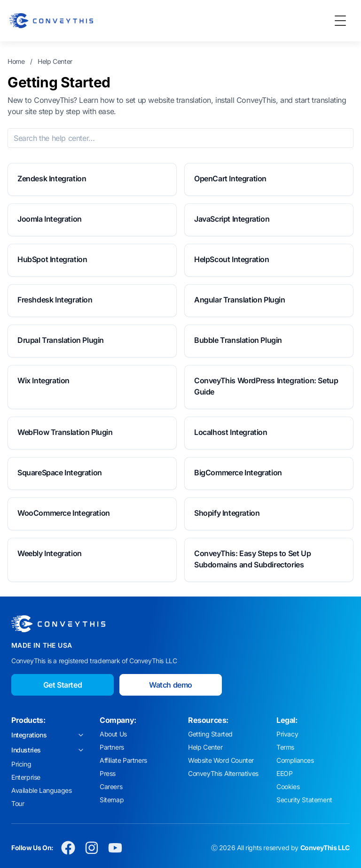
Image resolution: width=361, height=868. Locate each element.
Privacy (287, 734)
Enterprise (26, 777)
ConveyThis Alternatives (223, 773)
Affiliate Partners (123, 760)
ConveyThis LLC (325, 848)
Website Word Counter (221, 760)
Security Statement (304, 800)
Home (16, 61)
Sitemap (112, 800)
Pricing (21, 764)
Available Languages (41, 790)
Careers (111, 787)
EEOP (284, 773)
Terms (285, 747)
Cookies (288, 787)
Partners (112, 747)
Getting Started (210, 734)
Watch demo (171, 685)
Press (108, 773)
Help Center (55, 61)
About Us (113, 734)
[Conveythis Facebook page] (68, 848)
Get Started (63, 685)
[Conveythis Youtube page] (115, 848)
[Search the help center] (180, 138)
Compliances (295, 760)
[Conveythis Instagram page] (92, 848)
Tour (18, 803)
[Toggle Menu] (340, 21)
